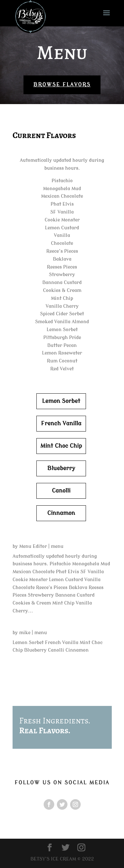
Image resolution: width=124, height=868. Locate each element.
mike (25, 633)
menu (57, 546)
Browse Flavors (62, 85)
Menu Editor (33, 546)
